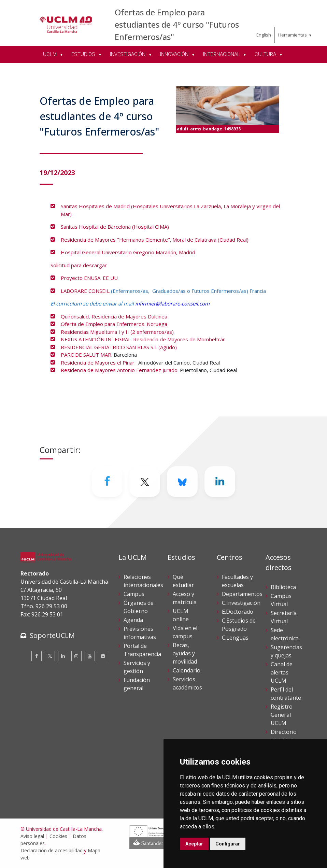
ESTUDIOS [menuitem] (84, 54)
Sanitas (70, 206)
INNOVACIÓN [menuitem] (175, 54)
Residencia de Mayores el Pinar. (99, 362)
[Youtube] (90, 656)
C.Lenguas (235, 638)
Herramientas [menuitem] (293, 35)
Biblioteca (283, 587)
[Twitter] (145, 482)
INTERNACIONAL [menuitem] (222, 54)
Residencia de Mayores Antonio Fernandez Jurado (119, 370)
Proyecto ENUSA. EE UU (89, 278)
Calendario (187, 670)
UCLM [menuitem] (51, 54)
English (264, 35)
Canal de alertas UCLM (282, 672)
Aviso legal (32, 836)
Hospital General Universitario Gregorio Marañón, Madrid (128, 252)
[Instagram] (76, 656)
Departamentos (242, 594)
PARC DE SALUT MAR (86, 355)
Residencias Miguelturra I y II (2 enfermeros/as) (117, 332)
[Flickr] (103, 656)
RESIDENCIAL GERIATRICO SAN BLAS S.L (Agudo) (119, 347)
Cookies (58, 836)
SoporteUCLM (52, 635)
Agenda (133, 620)
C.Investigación (241, 603)
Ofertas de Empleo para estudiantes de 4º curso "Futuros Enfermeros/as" (177, 24)
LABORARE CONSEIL (85, 291)
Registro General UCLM (282, 715)
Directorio (284, 732)
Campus (134, 594)
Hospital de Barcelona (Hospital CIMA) (124, 227)
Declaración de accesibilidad (52, 850)
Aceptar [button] (194, 844)
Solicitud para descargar (79, 265)
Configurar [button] (228, 844)
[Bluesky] (182, 482)
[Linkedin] (220, 482)
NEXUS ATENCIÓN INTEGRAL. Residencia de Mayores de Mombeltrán (143, 339)
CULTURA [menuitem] (266, 54)
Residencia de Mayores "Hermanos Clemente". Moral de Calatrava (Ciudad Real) (155, 240)
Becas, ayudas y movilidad (185, 653)
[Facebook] (107, 482)
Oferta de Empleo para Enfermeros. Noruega (114, 324)
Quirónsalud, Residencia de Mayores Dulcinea (114, 316)
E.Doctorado (238, 612)
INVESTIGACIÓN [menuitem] (128, 54)
